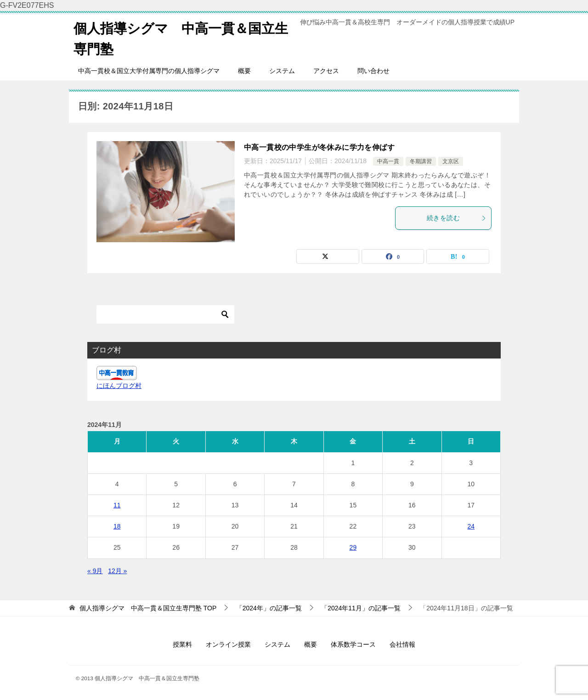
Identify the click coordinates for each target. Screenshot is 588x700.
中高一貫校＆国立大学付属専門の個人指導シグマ (149, 71)
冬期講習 (421, 161)
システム (282, 71)
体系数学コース (353, 644)
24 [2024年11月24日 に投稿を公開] (471, 526)
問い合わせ (373, 71)
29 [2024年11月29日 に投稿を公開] (353, 547)
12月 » (117, 571)
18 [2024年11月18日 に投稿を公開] (117, 526)
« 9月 (95, 571)
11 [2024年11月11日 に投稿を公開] (117, 505)
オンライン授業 (228, 644)
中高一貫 (388, 161)
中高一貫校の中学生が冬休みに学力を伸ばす (319, 147)
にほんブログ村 (119, 386)
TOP (148, 608)
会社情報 (402, 644)
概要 (244, 71)
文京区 (451, 161)
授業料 (182, 644)
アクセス (326, 71)
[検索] (165, 314)
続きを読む (457, 218)
